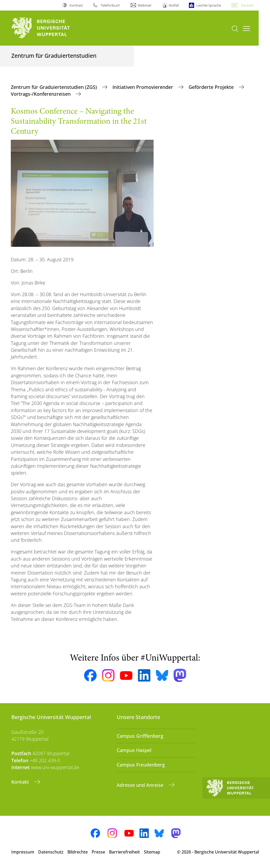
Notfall (174, 5)
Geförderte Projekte (212, 87)
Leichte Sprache (209, 5)
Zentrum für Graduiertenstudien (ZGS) (55, 87)
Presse (98, 852)
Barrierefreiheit (124, 852)
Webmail (144, 5)
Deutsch (247, 5)
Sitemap (152, 852)
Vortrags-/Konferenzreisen (41, 94)
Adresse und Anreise (141, 785)
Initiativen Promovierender (143, 87)
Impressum (23, 852)
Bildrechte (78, 852)
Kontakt (21, 782)
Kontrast (76, 5)
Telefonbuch (110, 5)
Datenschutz (51, 852)
